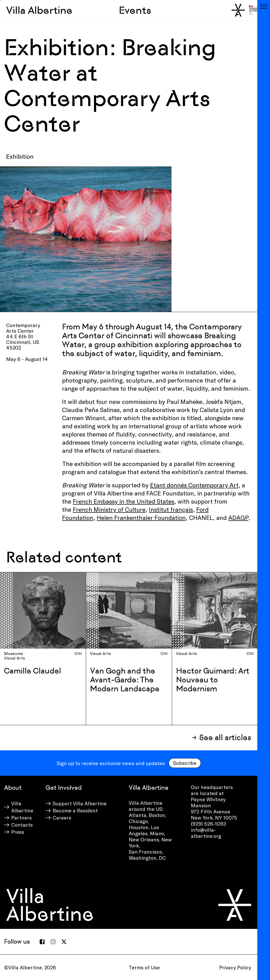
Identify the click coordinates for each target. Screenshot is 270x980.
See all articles (225, 737)
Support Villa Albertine (80, 803)
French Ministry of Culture (109, 509)
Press (18, 832)
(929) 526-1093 (209, 824)
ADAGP (238, 517)
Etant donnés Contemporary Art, (195, 485)
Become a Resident (75, 810)
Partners (22, 817)
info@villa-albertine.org (206, 833)
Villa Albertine (39, 10)
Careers (62, 817)
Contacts (22, 825)
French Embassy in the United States (124, 501)
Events (135, 10)
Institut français (171, 509)
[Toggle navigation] (264, 6)
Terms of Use (144, 967)
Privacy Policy (235, 967)
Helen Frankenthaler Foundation (141, 517)
